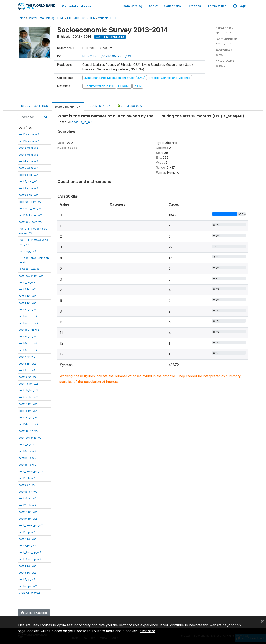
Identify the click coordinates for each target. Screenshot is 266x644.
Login (240, 6)
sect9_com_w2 (28, 194)
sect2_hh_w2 (27, 289)
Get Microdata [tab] (130, 105)
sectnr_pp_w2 (28, 586)
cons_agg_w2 (28, 251)
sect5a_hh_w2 (28, 309)
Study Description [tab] (35, 106)
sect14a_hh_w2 (29, 417)
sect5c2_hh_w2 (29, 329)
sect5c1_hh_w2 (29, 323)
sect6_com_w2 (28, 174)
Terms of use (217, 6)
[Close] (262, 621)
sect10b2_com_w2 (31, 221)
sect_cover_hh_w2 (31, 275)
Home (21, 18)
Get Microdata (110, 36)
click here (147, 631)
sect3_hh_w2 (27, 295)
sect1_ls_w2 (26, 444)
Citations (194, 6)
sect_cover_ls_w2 (30, 437)
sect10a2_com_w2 (31, 208)
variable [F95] (107, 18)
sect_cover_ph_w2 (31, 471)
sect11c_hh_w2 (28, 397)
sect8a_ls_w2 (27, 451)
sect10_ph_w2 (28, 498)
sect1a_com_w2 (29, 134)
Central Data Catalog (41, 18)
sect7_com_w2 (28, 181)
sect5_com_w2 (28, 167)
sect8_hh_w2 (27, 363)
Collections (172, 6)
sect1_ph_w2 (27, 478)
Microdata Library (76, 6)
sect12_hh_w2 (28, 403)
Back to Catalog (34, 612)
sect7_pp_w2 (27, 579)
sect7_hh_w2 (27, 356)
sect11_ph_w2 (27, 505)
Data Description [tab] (68, 106)
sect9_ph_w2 (27, 484)
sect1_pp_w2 (27, 532)
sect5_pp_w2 (27, 572)
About (153, 6)
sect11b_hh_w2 (28, 390)
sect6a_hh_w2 (28, 343)
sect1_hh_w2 (27, 282)
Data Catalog (132, 6)
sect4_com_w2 (28, 161)
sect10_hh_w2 (28, 376)
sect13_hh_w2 (28, 410)
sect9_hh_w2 (27, 370)
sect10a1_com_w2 (30, 201)
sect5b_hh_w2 (28, 316)
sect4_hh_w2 (27, 302)
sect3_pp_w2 (27, 545)
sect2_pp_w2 (27, 538)
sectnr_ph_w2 (28, 518)
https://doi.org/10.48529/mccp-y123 (107, 56)
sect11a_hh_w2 (28, 383)
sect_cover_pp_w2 (31, 525)
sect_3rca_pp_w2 (30, 552)
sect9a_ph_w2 (28, 491)
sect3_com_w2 (28, 154)
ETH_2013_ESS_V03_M (81, 18)
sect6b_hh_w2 (28, 350)
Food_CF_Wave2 (29, 268)
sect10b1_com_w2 (30, 215)
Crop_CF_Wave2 (29, 592)
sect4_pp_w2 (27, 565)
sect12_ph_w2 (28, 511)
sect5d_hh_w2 (28, 336)
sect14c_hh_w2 (29, 430)
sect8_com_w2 (28, 188)
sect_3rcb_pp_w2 (30, 559)
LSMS (61, 18)
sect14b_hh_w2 (29, 424)
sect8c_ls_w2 (27, 464)
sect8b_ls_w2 (27, 457)
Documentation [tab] (99, 106)
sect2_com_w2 (28, 147)
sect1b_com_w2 (29, 141)
